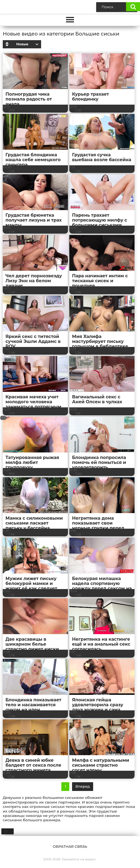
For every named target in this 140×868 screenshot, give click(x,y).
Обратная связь (70, 846)
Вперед (82, 786)
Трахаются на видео (79, 859)
